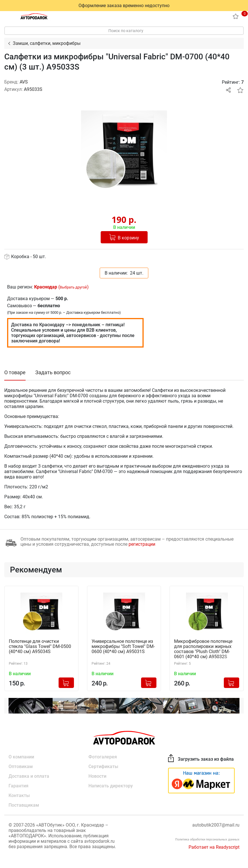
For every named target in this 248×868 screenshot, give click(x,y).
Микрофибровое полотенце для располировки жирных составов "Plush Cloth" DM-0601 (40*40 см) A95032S (203, 649)
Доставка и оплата (29, 776)
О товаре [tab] (15, 372)
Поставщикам (24, 805)
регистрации (142, 544)
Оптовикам (21, 766)
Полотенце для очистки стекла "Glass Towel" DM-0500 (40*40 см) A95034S (40, 647)
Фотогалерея (103, 757)
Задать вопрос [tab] (53, 372)
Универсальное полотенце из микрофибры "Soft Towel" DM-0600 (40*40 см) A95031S (123, 647)
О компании (21, 757)
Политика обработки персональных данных (207, 839)
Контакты (19, 795)
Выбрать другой (73, 287)
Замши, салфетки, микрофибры (47, 43)
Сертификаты (103, 766)
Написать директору (111, 786)
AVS (24, 82)
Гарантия (18, 786)
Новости (97, 776)
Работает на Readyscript (214, 847)
